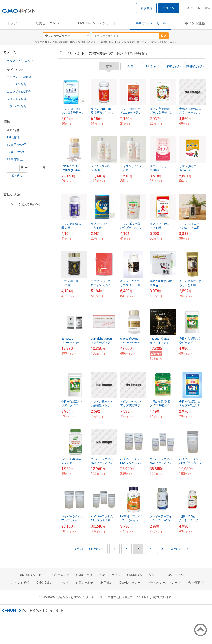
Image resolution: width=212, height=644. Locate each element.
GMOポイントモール (150, 23)
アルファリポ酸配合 (19, 77)
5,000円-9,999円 (17, 152)
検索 (164, 36)
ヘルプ (189, 8)
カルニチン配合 (16, 84)
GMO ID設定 (203, 8)
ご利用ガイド (60, 575)
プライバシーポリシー (164, 583)
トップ (12, 23)
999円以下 (13, 137)
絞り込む (17, 176)
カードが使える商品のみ (23, 204)
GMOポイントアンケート (97, 23)
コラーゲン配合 (16, 106)
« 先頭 (79, 549)
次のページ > (180, 549)
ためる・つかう (47, 23)
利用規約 (106, 583)
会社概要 (196, 583)
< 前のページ (97, 549)
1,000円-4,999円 (17, 145)
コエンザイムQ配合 (19, 92)
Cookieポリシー (130, 583)
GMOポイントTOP (32, 575)
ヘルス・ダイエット (20, 61)
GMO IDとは (84, 575)
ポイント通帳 (195, 23)
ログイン (169, 8)
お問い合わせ (85, 583)
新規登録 (146, 8)
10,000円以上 (15, 159)
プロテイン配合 (16, 99)
